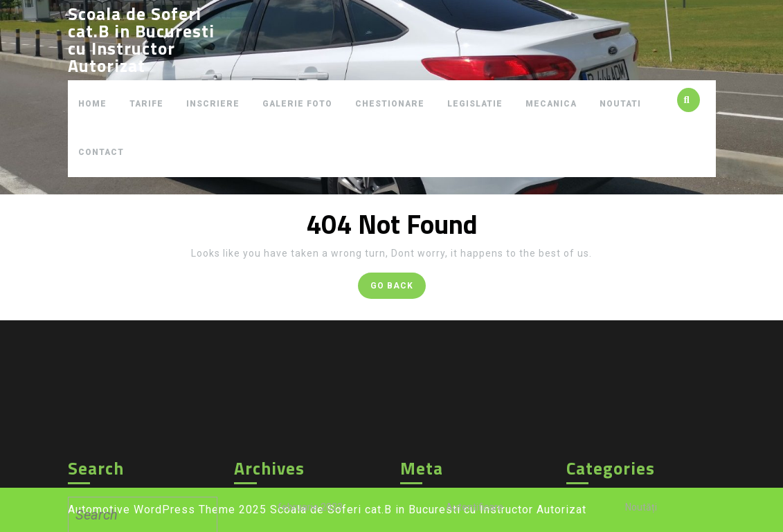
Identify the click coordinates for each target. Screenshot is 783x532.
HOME (92, 104)
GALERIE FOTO (297, 104)
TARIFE (146, 104)
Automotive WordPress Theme (152, 510)
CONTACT (101, 152)
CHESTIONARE (390, 104)
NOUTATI (620, 104)
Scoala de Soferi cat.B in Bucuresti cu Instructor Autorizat (141, 40)
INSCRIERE (213, 104)
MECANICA (551, 104)
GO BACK (398, 288)
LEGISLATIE (475, 104)
